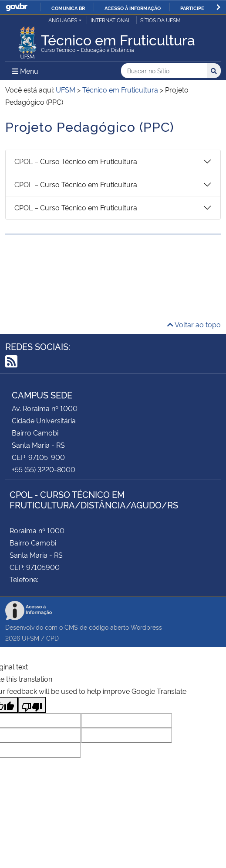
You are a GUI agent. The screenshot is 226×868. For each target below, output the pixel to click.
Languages (61, 20)
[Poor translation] (32, 705)
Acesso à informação (133, 8)
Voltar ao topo (194, 324)
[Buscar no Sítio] (164, 71)
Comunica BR (68, 8)
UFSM (30, 638)
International (111, 20)
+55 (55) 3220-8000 (44, 469)
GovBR (17, 7)
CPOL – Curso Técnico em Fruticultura (76, 161)
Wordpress (146, 627)
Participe (192, 8)
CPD (52, 638)
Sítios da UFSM (160, 20)
